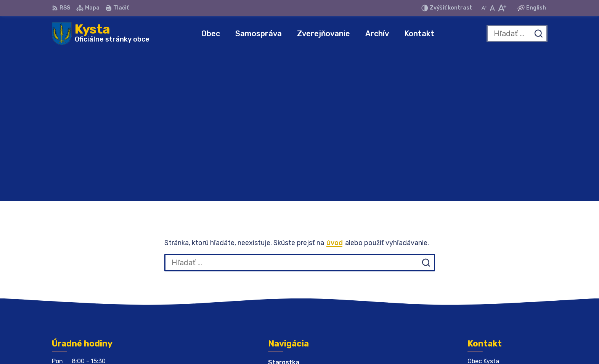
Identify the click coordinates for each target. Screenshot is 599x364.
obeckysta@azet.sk (498, 282)
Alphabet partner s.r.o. (317, 344)
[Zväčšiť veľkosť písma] (502, 8)
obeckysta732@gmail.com (507, 290)
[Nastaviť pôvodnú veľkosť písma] (492, 8)
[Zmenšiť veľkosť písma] (484, 8)
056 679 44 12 (490, 273)
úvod (335, 93)
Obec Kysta (425, 344)
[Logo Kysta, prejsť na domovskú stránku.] (101, 34)
